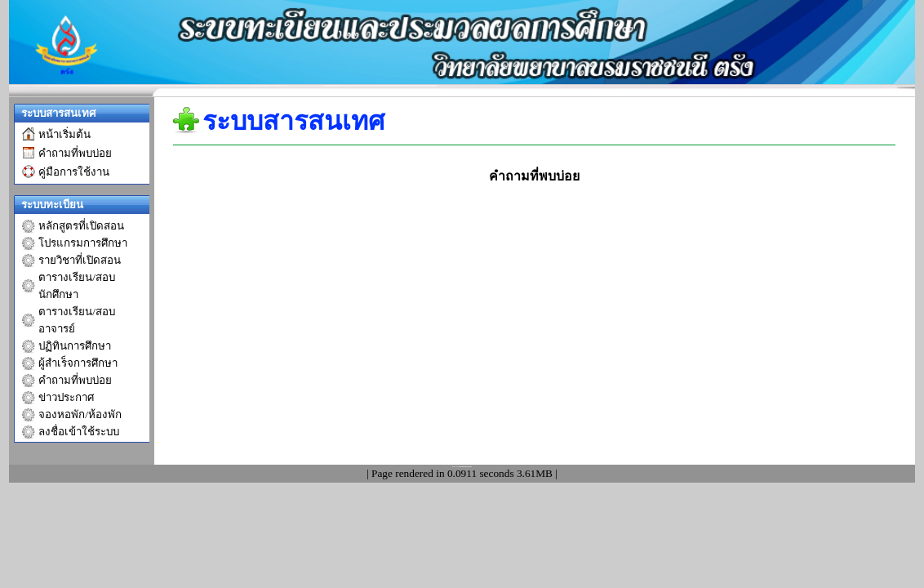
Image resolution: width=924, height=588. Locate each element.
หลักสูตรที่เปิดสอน (81, 226)
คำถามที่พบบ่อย (75, 380)
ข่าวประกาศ (66, 397)
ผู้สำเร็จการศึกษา (78, 363)
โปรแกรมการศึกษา (83, 243)
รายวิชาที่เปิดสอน (80, 260)
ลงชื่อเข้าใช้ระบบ (79, 432)
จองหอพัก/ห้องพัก (80, 414)
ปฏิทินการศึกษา (75, 346)
